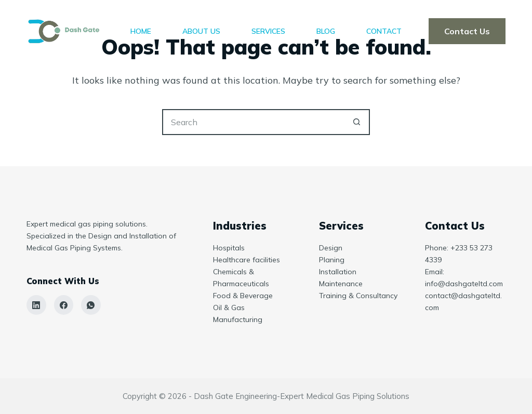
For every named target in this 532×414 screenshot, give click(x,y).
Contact (384, 31)
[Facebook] (64, 305)
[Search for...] (253, 122)
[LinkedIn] (36, 305)
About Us (201, 31)
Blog (326, 31)
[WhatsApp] (91, 305)
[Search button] (357, 122)
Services (268, 31)
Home (141, 31)
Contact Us (467, 31)
